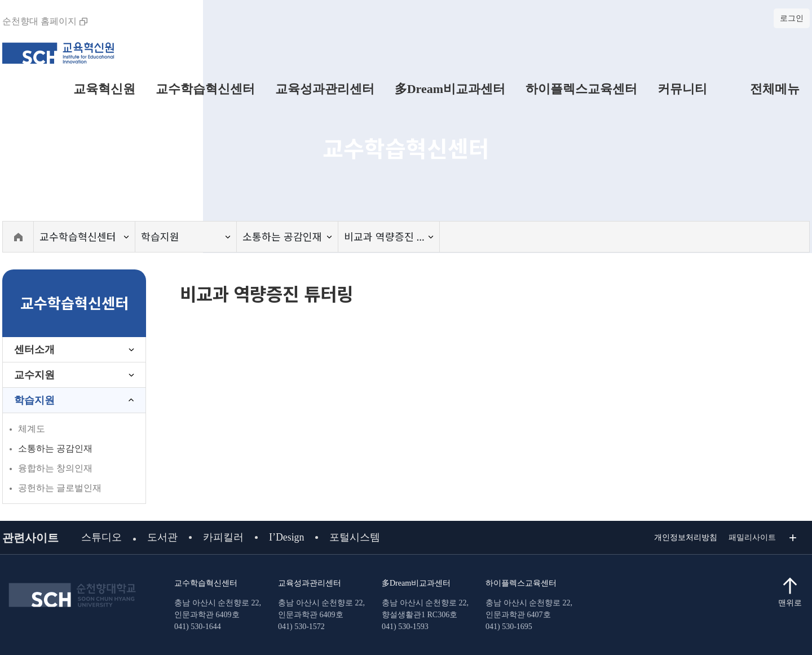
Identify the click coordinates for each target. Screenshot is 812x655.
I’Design (287, 537)
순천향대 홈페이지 (45, 21)
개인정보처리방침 (686, 537)
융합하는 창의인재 (55, 468)
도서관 (162, 537)
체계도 (32, 429)
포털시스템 (355, 537)
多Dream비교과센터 (450, 89)
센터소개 (34, 349)
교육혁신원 (104, 89)
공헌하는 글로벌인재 (60, 488)
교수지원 (34, 375)
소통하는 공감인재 (55, 448)
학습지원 (34, 400)
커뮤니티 (682, 89)
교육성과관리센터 (325, 89)
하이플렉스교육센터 (581, 89)
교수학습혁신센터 (205, 89)
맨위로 (790, 603)
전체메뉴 (764, 89)
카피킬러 (223, 537)
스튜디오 (101, 537)
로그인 (792, 18)
